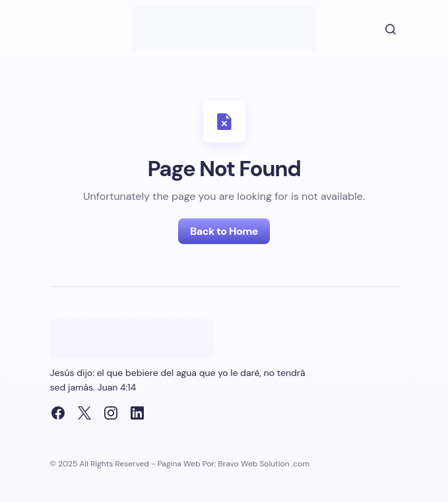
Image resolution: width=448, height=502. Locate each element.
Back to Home (224, 231)
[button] (381, 29)
